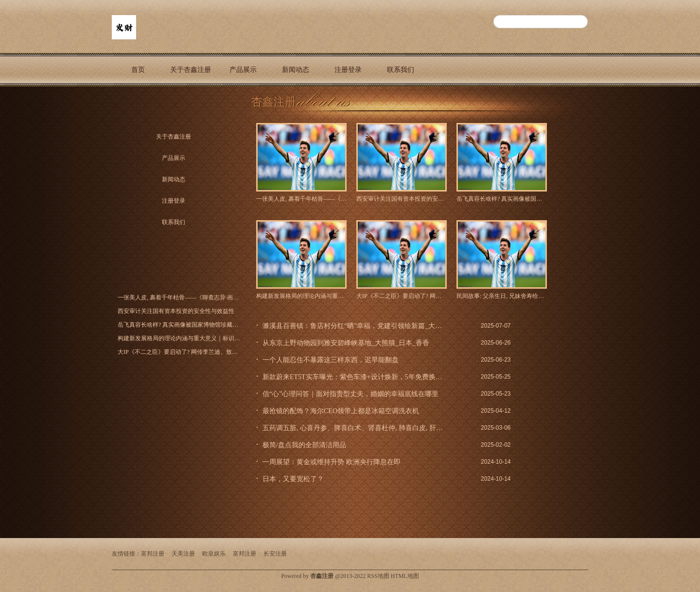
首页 (138, 70)
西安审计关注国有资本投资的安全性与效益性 (402, 199)
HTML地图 (405, 576)
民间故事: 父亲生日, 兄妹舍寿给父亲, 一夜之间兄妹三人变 (502, 296)
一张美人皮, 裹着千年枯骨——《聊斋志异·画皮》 (301, 199)
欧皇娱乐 (214, 554)
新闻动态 (296, 70)
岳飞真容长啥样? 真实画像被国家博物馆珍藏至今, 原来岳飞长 (502, 199)
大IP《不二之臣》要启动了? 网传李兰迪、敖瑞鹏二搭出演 (402, 296)
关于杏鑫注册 (191, 70)
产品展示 (243, 70)
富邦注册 (153, 554)
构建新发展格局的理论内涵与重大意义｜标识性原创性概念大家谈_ (301, 296)
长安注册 (275, 554)
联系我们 (401, 70)
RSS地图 (378, 576)
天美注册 (183, 554)
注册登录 (348, 70)
